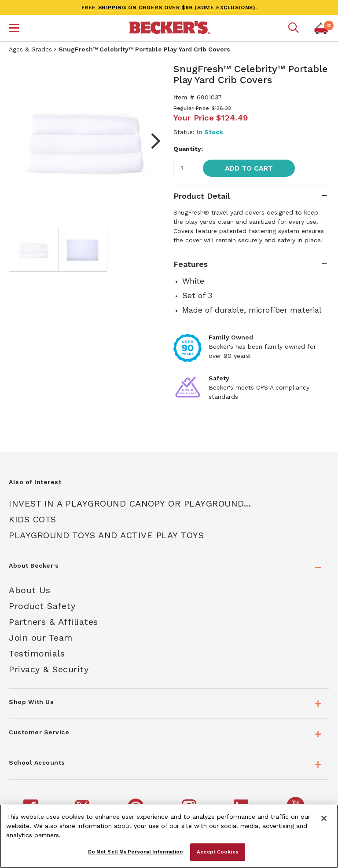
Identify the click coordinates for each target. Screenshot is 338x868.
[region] (169, 836)
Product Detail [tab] (202, 196)
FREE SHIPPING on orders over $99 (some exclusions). (169, 7)
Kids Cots (33, 519)
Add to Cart (249, 168)
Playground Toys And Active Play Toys (106, 535)
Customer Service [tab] (39, 732)
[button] (14, 29)
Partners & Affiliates (53, 622)
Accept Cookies (218, 852)
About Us (29, 590)
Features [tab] (191, 264)
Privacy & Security (49, 669)
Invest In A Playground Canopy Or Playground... (130, 503)
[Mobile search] (294, 28)
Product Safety (42, 606)
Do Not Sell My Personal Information (136, 852)
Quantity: (188, 149)
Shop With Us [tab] (31, 702)
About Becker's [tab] (34, 565)
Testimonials (37, 653)
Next (151, 141)
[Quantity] (185, 168)
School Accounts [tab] (37, 762)
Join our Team (41, 638)
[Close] (324, 818)
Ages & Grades (30, 49)
